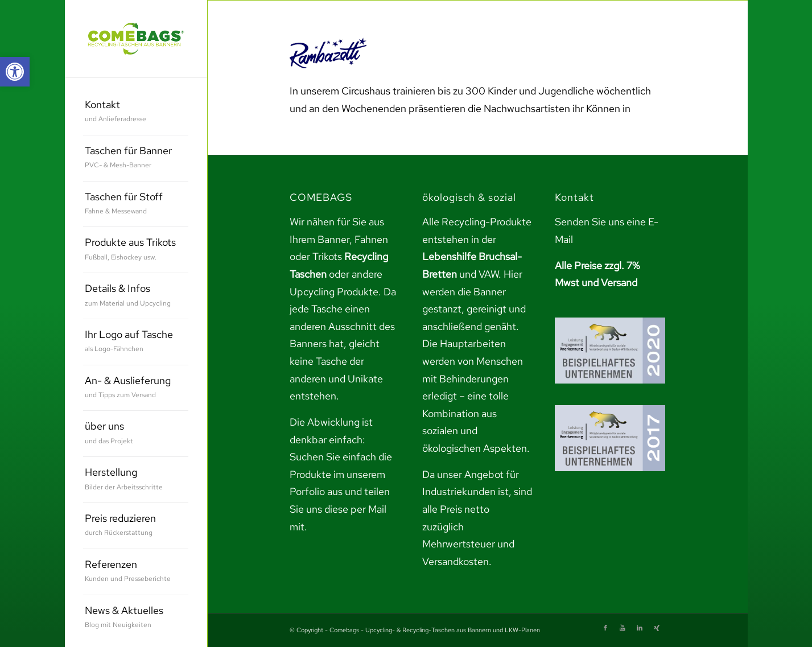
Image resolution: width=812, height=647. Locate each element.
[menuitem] (136, 112)
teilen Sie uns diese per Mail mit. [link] (340, 509)
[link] (15, 72)
